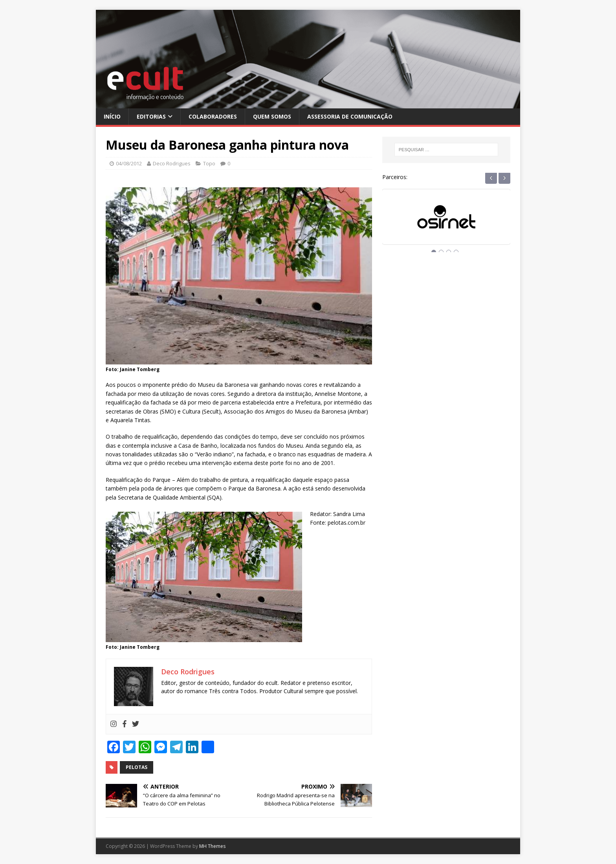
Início (112, 116)
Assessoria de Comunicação (350, 116)
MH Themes (212, 846)
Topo (209, 163)
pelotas (137, 767)
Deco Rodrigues (172, 163)
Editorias (151, 116)
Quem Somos (272, 116)
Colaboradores (213, 116)
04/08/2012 (129, 163)
